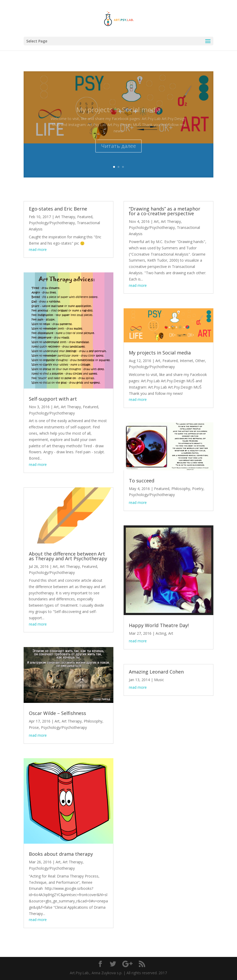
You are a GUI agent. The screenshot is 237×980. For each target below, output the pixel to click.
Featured (85, 217)
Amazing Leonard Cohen (156, 672)
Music (159, 680)
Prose (34, 727)
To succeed (142, 481)
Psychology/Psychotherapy (52, 223)
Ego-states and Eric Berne (58, 209)
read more (38, 249)
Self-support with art (53, 399)
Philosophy (93, 721)
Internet (186, 361)
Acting (161, 633)
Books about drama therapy (61, 854)
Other (200, 361)
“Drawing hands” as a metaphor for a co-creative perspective (165, 211)
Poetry (198, 489)
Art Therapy (65, 217)
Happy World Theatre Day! (159, 625)
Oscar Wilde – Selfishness (57, 713)
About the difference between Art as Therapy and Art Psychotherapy (68, 556)
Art (56, 407)
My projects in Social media (160, 353)
